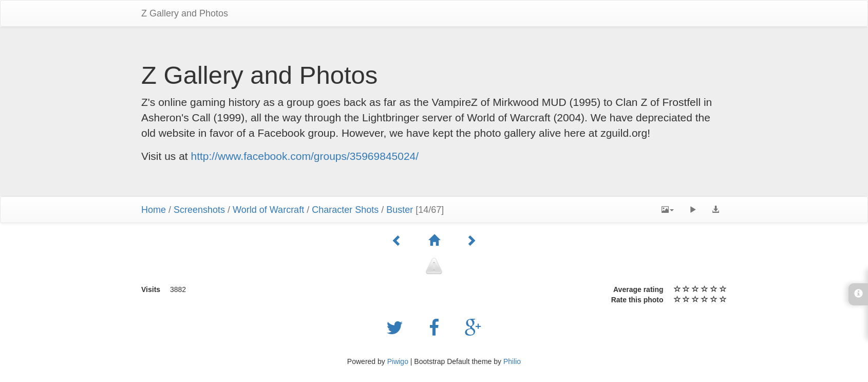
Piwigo (398, 361)
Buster (400, 210)
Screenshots (199, 210)
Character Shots (345, 210)
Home (154, 210)
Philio (512, 361)
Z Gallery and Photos (185, 13)
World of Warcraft (268, 210)
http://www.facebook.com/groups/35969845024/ (305, 156)
